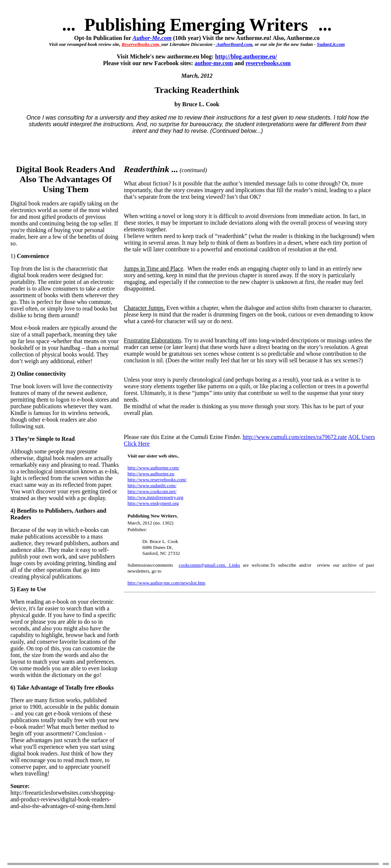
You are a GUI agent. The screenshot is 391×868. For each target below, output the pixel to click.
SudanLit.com (331, 44)
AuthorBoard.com (234, 44)
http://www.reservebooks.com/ (157, 480)
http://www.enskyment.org (153, 503)
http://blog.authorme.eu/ (246, 56)
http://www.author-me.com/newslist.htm (166, 583)
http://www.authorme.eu (151, 474)
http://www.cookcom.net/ (152, 491)
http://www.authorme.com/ (153, 468)
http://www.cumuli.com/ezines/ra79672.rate (295, 437)
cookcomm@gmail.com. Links (209, 565)
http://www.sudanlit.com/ (152, 485)
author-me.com (214, 63)
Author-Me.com (152, 38)
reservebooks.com (268, 63)
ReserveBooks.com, (141, 44)
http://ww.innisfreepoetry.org (155, 497)
